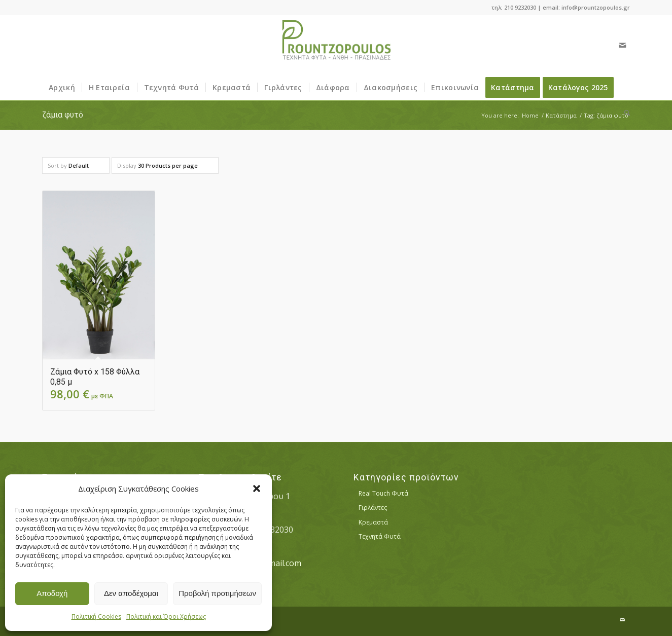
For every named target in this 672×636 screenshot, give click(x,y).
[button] (257, 489)
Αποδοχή (52, 593)
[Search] (624, 113)
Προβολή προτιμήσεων (217, 593)
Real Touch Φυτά (383, 493)
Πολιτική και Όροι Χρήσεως (166, 616)
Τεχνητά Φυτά (380, 536)
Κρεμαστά (373, 522)
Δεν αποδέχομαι (131, 593)
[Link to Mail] (622, 45)
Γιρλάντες (373, 508)
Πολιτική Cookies (96, 616)
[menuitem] (62, 88)
